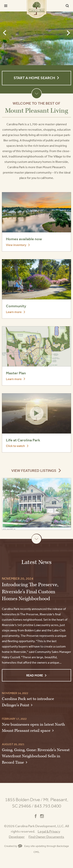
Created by (13, 846)
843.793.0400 (48, 806)
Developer (17, 837)
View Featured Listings (34, 471)
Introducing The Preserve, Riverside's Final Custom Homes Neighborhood (30, 592)
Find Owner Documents (46, 837)
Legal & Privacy (49, 831)
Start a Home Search (34, 78)
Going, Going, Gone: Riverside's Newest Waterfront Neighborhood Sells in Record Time (36, 756)
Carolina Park (37, 9)
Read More (35, 675)
